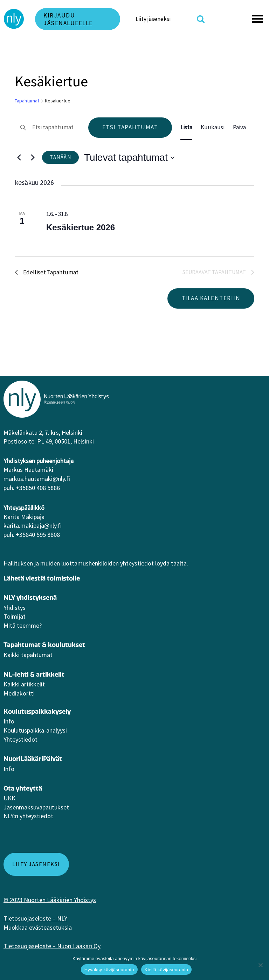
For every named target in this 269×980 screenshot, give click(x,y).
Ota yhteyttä (23, 788)
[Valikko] (258, 19)
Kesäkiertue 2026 (81, 227)
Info (9, 721)
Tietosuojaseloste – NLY (35, 918)
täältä (179, 563)
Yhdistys (15, 608)
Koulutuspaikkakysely (37, 711)
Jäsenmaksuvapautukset (36, 807)
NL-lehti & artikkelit (34, 674)
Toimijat (15, 616)
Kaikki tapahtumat (28, 655)
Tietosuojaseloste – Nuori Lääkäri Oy (52, 946)
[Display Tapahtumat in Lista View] (186, 128)
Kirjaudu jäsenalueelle (68, 19)
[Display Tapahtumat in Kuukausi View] (213, 128)
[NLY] (14, 19)
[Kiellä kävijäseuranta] (260, 965)
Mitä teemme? (23, 625)
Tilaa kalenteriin (211, 298)
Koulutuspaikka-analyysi (35, 730)
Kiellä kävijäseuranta (166, 970)
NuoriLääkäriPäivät (33, 759)
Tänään (60, 157)
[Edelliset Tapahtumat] (19, 158)
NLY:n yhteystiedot (28, 816)
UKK (9, 798)
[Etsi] (201, 19)
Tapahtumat (27, 101)
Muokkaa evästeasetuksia (38, 927)
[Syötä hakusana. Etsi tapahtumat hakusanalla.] (51, 128)
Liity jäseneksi (153, 19)
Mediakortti (19, 693)
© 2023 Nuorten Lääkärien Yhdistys (50, 900)
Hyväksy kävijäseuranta (109, 970)
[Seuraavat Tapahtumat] (33, 158)
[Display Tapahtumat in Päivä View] (239, 128)
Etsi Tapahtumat (130, 127)
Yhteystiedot (20, 739)
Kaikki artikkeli (23, 684)
